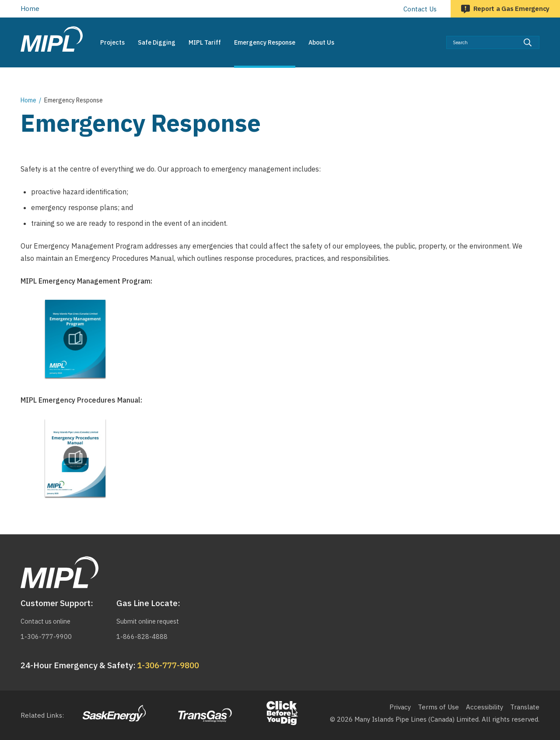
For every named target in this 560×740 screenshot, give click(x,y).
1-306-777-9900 (46, 637)
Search (540, 36)
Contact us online (47, 621)
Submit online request (150, 621)
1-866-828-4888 (142, 637)
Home (30, 9)
